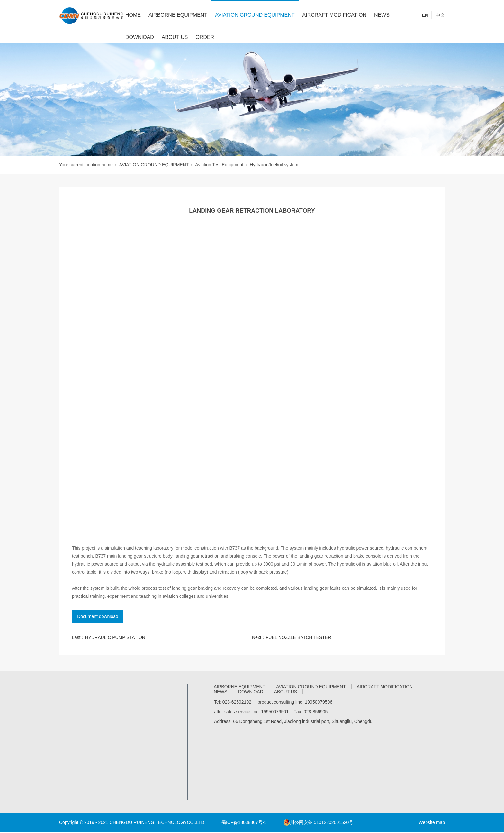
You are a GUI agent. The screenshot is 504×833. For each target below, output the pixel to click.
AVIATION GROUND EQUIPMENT (255, 15)
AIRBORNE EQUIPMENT (178, 15)
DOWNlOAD (140, 37)
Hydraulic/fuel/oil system (274, 165)
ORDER (205, 37)
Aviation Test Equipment (219, 165)
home (107, 165)
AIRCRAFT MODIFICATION (334, 15)
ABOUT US (175, 37)
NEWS (382, 15)
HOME (133, 15)
